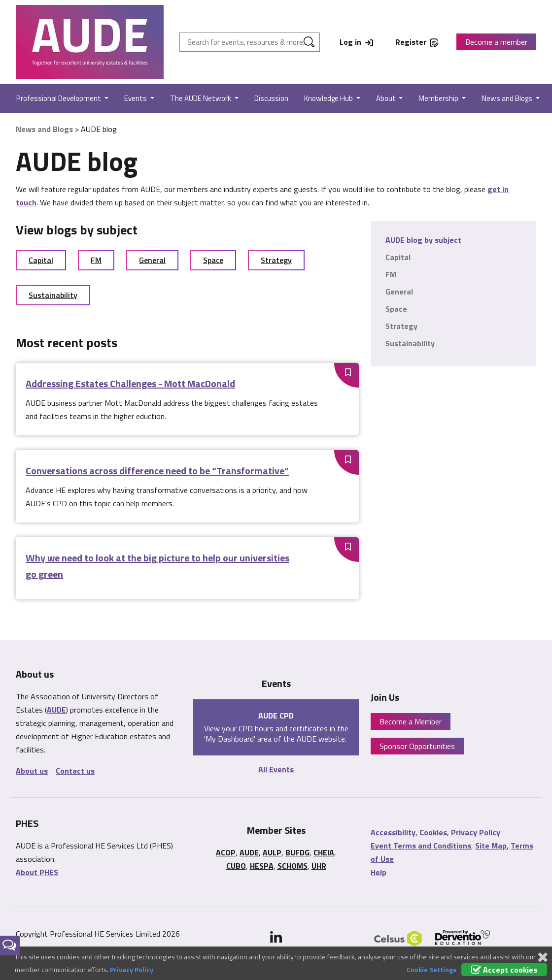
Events (136, 98)
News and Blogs (508, 98)
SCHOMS (293, 866)
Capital (41, 260)
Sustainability (53, 295)
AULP (272, 852)
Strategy (276, 260)
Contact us (75, 771)
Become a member (496, 42)
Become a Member (411, 721)
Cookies (433, 832)
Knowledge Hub (329, 98)
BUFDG (297, 852)
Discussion (271, 98)
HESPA (262, 866)
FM (96, 260)
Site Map (491, 846)
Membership (439, 98)
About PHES (37, 872)
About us (32, 771)
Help (379, 872)
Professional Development (59, 98)
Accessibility (393, 832)
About (387, 98)
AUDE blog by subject (423, 240)
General (152, 260)
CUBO (236, 866)
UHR (319, 866)
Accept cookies (504, 970)
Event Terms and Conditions (421, 846)
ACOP (226, 852)
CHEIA (324, 852)
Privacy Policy (476, 832)
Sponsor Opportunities (417, 746)
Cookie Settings (431, 969)
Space (213, 260)
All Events (276, 769)
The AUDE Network (201, 98)
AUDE (56, 710)
